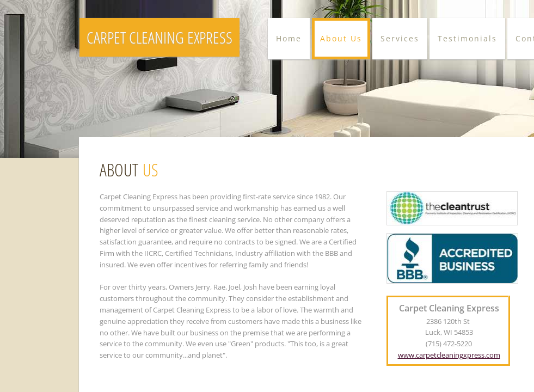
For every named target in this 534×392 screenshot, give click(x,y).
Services (400, 38)
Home (289, 38)
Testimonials (467, 38)
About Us (341, 38)
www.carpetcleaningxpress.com (449, 355)
